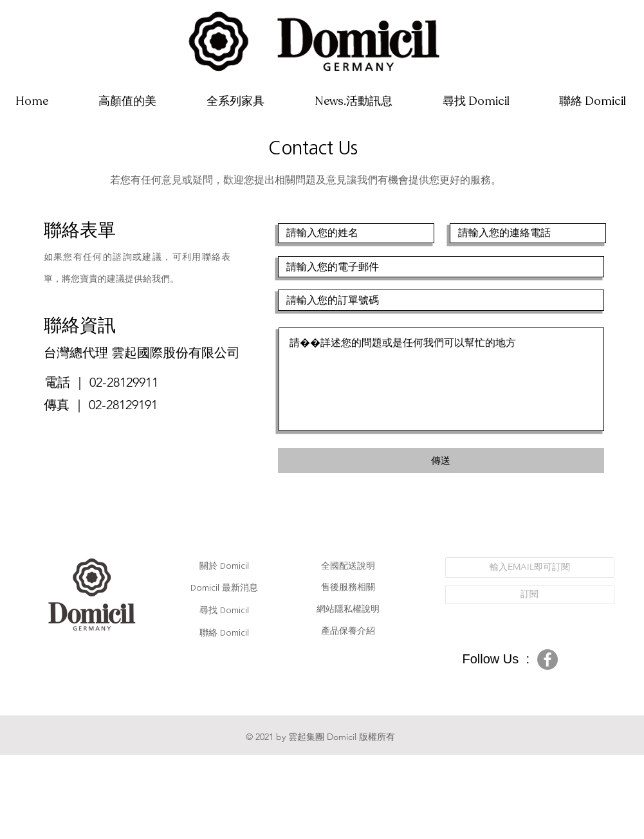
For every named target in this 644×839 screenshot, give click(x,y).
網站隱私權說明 (348, 609)
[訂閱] (530, 595)
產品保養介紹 (348, 631)
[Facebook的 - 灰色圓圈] (547, 659)
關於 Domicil (224, 567)
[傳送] (441, 460)
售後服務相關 (348, 587)
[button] (235, 101)
